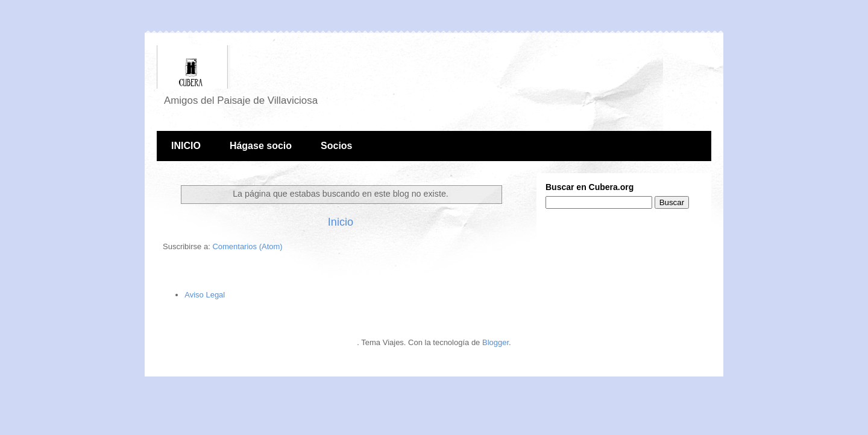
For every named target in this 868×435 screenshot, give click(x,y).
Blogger (495, 342)
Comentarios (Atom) (247, 246)
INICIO (186, 146)
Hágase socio (261, 146)
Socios (336, 146)
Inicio (341, 222)
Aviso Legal (205, 295)
